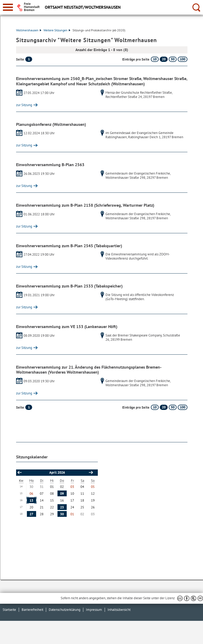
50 (173, 59)
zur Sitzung (24, 105)
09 (62, 494)
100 (183, 59)
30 (62, 514)
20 (164, 59)
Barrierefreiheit (32, 610)
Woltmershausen (29, 30)
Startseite (9, 610)
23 (62, 507)
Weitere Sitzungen (57, 30)
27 (31, 514)
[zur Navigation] (8, 7)
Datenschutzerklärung (65, 610)
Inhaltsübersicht (119, 610)
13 (31, 500)
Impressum (94, 610)
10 (155, 59)
